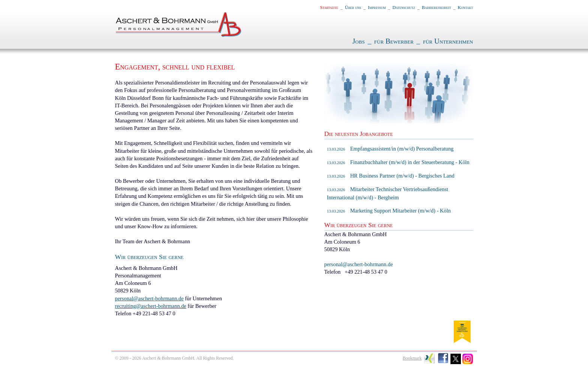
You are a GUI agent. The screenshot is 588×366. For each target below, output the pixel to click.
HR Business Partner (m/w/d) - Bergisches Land (391, 176)
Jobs (359, 41)
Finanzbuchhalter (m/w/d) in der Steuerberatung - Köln (398, 162)
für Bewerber (394, 41)
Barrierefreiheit (436, 8)
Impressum (377, 8)
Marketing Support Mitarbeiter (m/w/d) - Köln (389, 211)
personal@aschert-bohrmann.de (149, 298)
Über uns (353, 8)
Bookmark (412, 358)
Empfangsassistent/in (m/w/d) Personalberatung (390, 149)
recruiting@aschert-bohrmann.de (151, 306)
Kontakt (466, 8)
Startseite (329, 8)
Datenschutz (404, 8)
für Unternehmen (448, 41)
